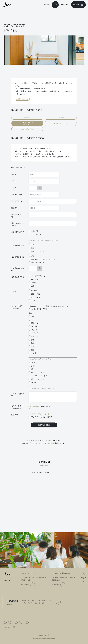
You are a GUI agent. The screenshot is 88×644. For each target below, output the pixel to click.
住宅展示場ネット (8, 627)
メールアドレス (17, 201)
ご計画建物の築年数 (18, 269)
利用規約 (50, 443)
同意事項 (15, 415)
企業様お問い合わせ (22, 99)
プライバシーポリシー (37, 443)
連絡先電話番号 (17, 194)
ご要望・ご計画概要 (18, 395)
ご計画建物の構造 (18, 246)
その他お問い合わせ (27, 129)
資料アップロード (18, 407)
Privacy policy (43, 635)
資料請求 (27, 118)
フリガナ (15, 181)
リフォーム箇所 (17, 307)
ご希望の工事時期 (18, 277)
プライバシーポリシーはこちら (40, 414)
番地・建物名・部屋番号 (18, 224)
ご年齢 (14, 188)
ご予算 (14, 292)
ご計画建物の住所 (18, 232)
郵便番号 (15, 208)
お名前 (14, 174)
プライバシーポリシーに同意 (42, 417)
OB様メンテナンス (61, 123)
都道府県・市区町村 (18, 216)
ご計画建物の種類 (18, 257)
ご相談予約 (61, 118)
